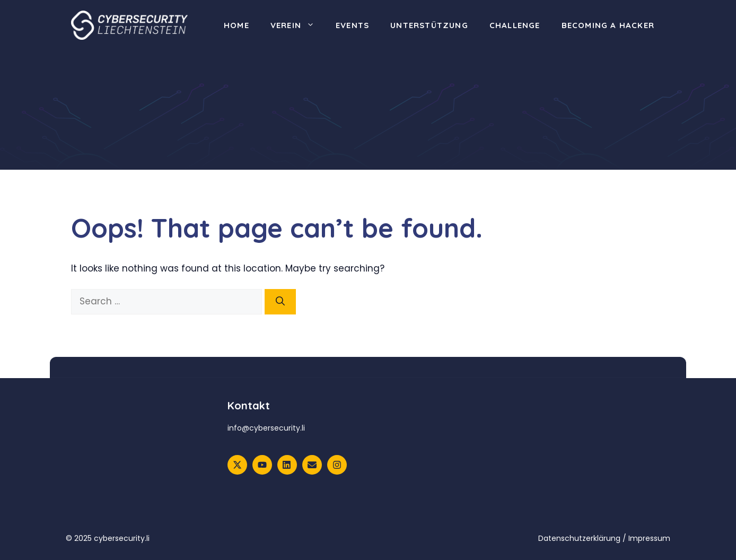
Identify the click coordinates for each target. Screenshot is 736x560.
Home (236, 25)
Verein (298, 25)
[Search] (280, 302)
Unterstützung (429, 25)
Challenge (515, 25)
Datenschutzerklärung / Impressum (604, 538)
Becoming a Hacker (608, 25)
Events (352, 25)
